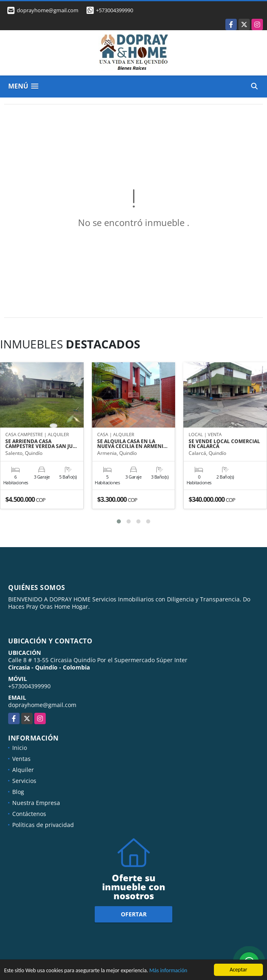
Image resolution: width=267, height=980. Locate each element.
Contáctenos (29, 814)
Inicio (20, 748)
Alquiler (23, 770)
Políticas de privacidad (43, 825)
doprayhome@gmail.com (42, 705)
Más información (168, 971)
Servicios (24, 781)
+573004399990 (115, 10)
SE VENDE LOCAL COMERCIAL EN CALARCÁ (224, 444)
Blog (18, 792)
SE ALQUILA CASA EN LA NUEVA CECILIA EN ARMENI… (132, 444)
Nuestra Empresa (36, 803)
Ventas (21, 759)
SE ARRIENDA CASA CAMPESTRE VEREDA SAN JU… (41, 444)
